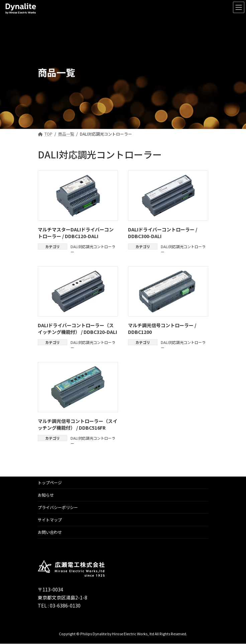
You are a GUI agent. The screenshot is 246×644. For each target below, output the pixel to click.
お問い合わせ (50, 532)
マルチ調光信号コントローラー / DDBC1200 (162, 329)
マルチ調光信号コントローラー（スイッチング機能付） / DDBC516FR (78, 424)
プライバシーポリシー (58, 507)
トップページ (50, 482)
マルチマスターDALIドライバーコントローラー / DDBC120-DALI (76, 233)
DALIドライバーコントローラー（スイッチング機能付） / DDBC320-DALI (77, 329)
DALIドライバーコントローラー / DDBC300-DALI (163, 233)
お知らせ (46, 495)
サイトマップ (50, 520)
